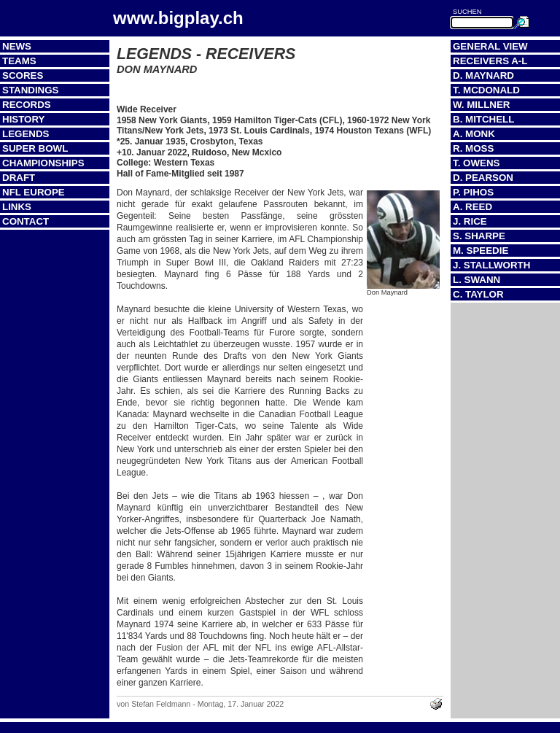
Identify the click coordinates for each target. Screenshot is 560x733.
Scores (23, 75)
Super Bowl (35, 148)
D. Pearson (483, 178)
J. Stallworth (491, 265)
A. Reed (472, 207)
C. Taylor (478, 294)
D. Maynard (483, 75)
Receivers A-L (490, 61)
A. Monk (474, 134)
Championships (43, 163)
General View (490, 46)
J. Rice (470, 221)
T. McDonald (486, 90)
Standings (31, 90)
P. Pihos (473, 192)
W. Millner (481, 105)
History (24, 119)
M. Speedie (481, 251)
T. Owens (476, 163)
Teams (19, 61)
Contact (26, 221)
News (17, 46)
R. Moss (473, 148)
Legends (26, 134)
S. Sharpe (479, 236)
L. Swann (477, 280)
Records (27, 105)
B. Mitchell (483, 119)
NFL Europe (34, 192)
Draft (19, 178)
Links (17, 207)
